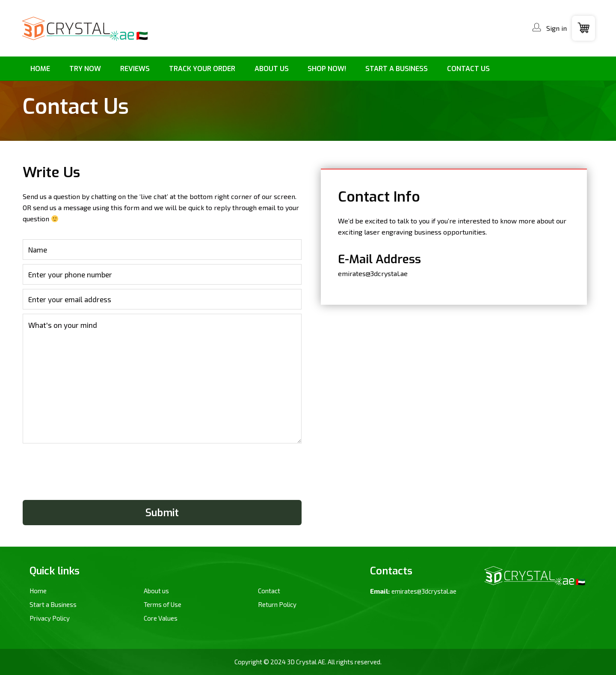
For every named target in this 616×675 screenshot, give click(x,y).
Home (38, 591)
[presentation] (88, 474)
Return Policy (277, 604)
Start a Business (53, 604)
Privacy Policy (50, 618)
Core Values (161, 618)
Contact (269, 591)
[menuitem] (40, 69)
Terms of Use (163, 604)
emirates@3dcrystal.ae (373, 273)
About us (156, 591)
